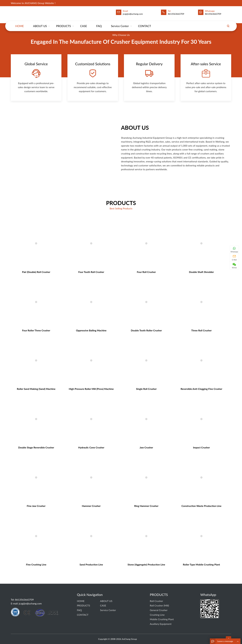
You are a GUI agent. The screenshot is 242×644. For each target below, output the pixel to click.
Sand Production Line (101, 507)
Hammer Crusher (101, 468)
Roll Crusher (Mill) (159, 605)
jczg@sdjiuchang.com (30, 603)
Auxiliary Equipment (161, 624)
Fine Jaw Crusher (65, 468)
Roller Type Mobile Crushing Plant (175, 507)
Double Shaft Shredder (174, 313)
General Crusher (159, 610)
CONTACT (145, 23)
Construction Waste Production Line (175, 468)
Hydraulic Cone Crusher (101, 429)
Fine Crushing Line (65, 507)
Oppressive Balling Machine (101, 352)
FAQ (99, 23)
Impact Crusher (175, 429)
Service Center (120, 23)
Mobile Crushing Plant (162, 619)
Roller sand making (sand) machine (65, 390)
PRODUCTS (63, 23)
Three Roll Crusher (175, 352)
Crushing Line (157, 615)
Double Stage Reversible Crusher (65, 429)
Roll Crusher (156, 601)
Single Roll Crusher (138, 390)
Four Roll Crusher (138, 313)
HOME (20, 23)
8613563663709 (176, 14)
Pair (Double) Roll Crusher (65, 313)
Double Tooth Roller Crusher (138, 352)
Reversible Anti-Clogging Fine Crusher (174, 390)
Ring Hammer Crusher (138, 468)
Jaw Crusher (138, 429)
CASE (83, 23)
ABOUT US (40, 23)
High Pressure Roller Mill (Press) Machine (101, 390)
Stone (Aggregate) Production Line (138, 507)
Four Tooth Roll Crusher (101, 313)
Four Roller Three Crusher (65, 352)
